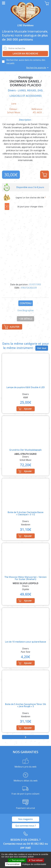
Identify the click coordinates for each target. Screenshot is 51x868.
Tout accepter (17, 860)
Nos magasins (26, 819)
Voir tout (42, 348)
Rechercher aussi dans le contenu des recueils (26, 62)
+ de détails (26, 319)
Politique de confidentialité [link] (34, 864)
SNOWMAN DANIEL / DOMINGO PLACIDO (26, 83)
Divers (12, 90)
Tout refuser (36, 860)
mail (28, 848)
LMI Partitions (26, 25)
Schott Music (14, 112)
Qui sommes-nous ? (26, 826)
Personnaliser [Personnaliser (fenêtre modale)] (13, 864)
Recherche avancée (36, 68)
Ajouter (44, 175)
